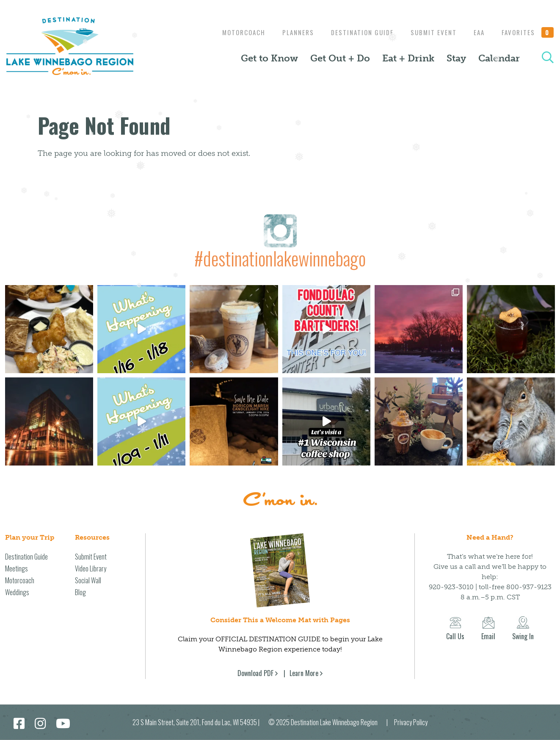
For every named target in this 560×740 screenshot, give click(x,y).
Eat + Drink (408, 58)
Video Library (91, 568)
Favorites (528, 32)
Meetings (17, 568)
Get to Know (269, 58)
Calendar (499, 58)
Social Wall (88, 580)
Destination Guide (356, 32)
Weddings (17, 592)
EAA (477, 32)
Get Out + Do (340, 58)
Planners (290, 32)
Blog (80, 592)
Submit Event (429, 32)
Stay (456, 58)
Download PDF (255, 673)
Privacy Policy (411, 722)
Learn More (304, 673)
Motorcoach (233, 32)
